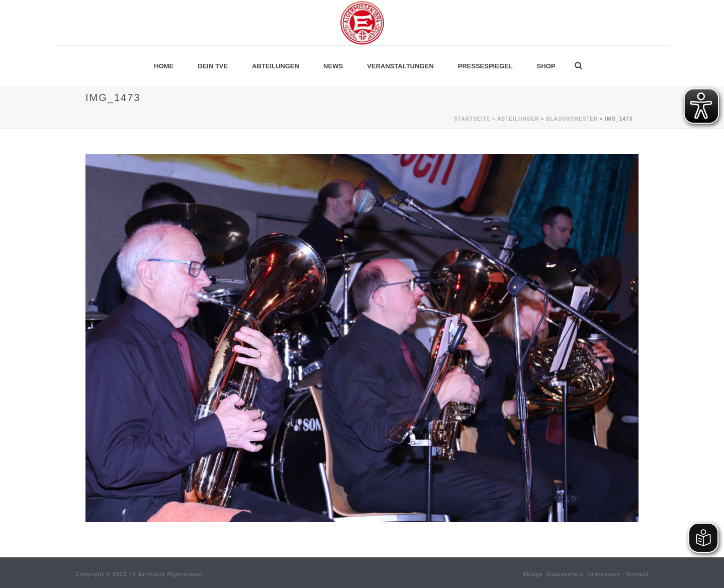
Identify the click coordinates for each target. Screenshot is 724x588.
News (333, 66)
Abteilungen (276, 66)
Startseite (472, 119)
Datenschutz (566, 574)
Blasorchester (572, 119)
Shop (546, 66)
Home (164, 66)
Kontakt (638, 574)
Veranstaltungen (400, 66)
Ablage (533, 574)
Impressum (604, 574)
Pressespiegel (485, 66)
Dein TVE (213, 66)
